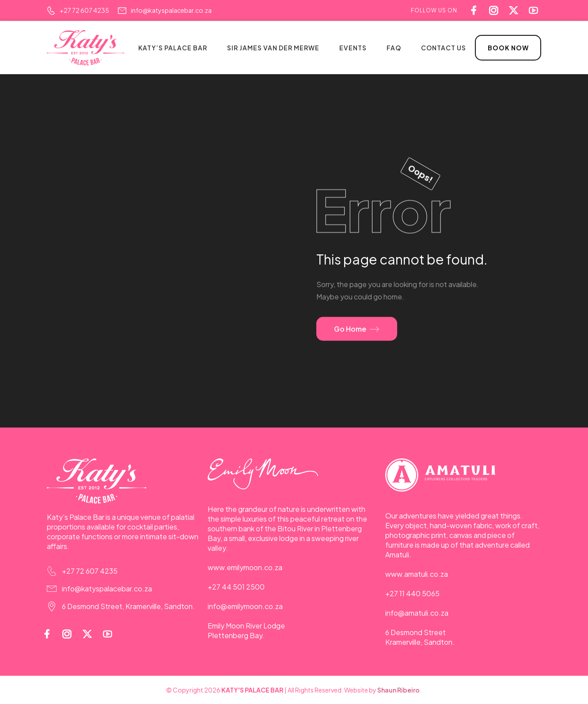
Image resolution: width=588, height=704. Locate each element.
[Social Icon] (536, 10)
